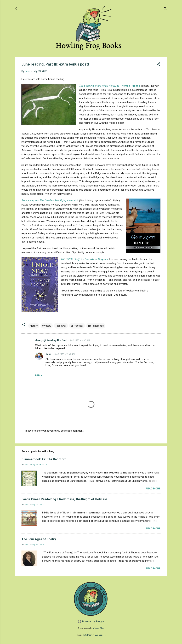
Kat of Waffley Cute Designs (94, 635)
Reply (39, 376)
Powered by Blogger (91, 622)
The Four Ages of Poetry (39, 539)
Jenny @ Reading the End (51, 340)
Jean (49, 354)
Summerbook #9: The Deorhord (44, 459)
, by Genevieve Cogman (84, 259)
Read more (153, 489)
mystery (47, 326)
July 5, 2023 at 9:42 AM (64, 354)
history (34, 326)
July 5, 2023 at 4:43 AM (79, 340)
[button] (158, 65)
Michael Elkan (99, 628)
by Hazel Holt (50, 201)
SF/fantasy (77, 326)
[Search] (165, 9)
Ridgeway (61, 326)
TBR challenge (96, 326)
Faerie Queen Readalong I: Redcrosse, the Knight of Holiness (64, 499)
